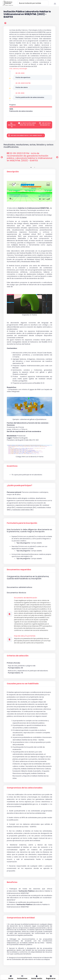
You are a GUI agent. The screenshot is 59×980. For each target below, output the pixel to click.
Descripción (13, 172)
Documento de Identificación (25, 598)
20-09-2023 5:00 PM (23, 83)
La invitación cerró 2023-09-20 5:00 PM (27, 124)
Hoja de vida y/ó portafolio (25, 636)
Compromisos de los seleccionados (25, 788)
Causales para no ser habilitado (23, 684)
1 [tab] (31, 167)
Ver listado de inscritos (45, 124)
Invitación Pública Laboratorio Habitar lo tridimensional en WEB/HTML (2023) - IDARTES (27, 14)
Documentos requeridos (19, 570)
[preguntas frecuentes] (6, 23)
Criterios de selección (18, 656)
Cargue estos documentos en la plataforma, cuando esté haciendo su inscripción (28, 578)
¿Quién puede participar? (20, 485)
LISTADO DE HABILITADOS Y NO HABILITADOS (25, 135)
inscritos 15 (12, 125)
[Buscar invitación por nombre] (33, 3)
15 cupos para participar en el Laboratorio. (27, 475)
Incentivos (12, 466)
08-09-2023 (20, 73)
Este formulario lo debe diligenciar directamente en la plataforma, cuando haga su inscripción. (29, 531)
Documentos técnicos (16, 593)
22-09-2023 (20, 93)
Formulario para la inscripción (22, 523)
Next (57, 157)
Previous (2, 157)
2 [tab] (35, 167)
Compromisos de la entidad (21, 918)
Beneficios (12, 882)
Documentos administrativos (20, 587)
